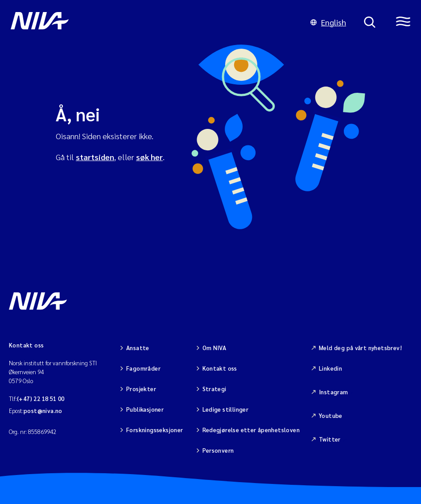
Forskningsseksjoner (155, 430)
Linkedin (330, 368)
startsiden (95, 157)
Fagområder (143, 368)
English (328, 22)
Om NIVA (215, 348)
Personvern (218, 450)
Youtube (331, 415)
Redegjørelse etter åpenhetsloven (251, 430)
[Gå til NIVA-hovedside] (152, 22)
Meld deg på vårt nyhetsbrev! (360, 348)
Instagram (334, 392)
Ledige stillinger (226, 409)
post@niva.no (43, 411)
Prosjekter (141, 389)
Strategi (215, 389)
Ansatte (138, 348)
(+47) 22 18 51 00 (41, 399)
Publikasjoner (145, 409)
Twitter (330, 439)
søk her (149, 157)
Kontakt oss (220, 368)
